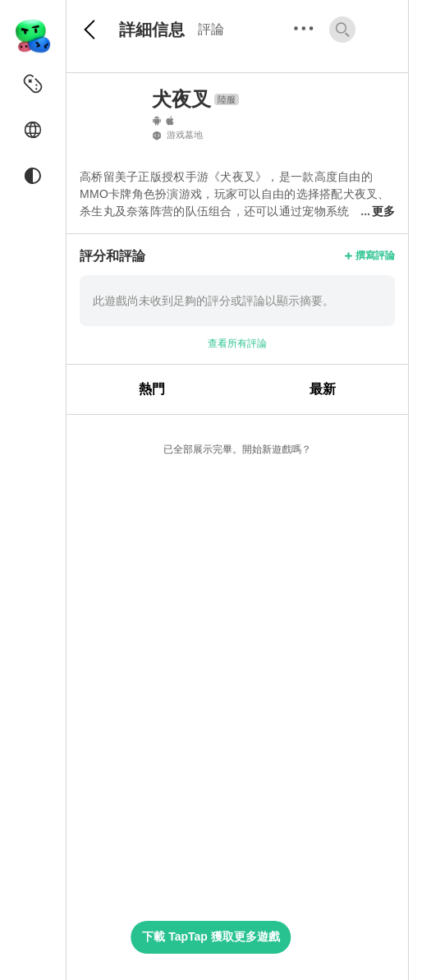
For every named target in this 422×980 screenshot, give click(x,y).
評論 (211, 29)
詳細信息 (152, 30)
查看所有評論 (237, 343)
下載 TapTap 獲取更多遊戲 (211, 936)
